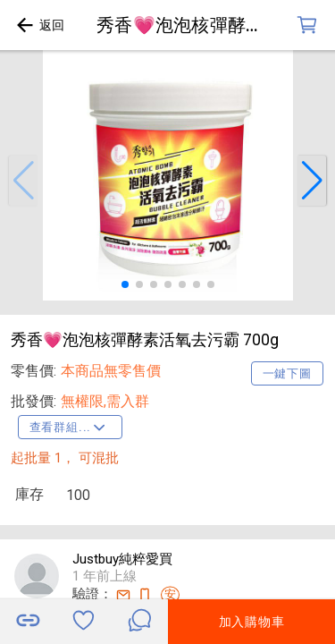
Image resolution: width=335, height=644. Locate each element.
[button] (23, 181)
